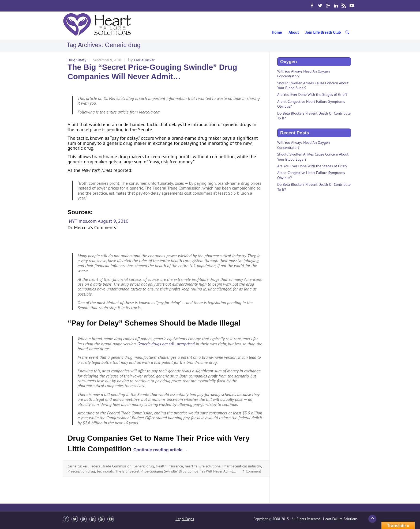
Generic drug (144, 466)
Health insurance (169, 466)
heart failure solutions (202, 466)
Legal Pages (185, 519)
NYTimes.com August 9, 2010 (99, 221)
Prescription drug (81, 471)
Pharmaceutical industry (242, 466)
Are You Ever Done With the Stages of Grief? (312, 95)
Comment (252, 471)
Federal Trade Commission (110, 466)
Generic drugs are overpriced (166, 344)
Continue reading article (160, 450)
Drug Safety (77, 60)
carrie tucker (77, 466)
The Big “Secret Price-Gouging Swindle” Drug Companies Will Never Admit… (175, 471)
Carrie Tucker (144, 60)
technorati (105, 471)
